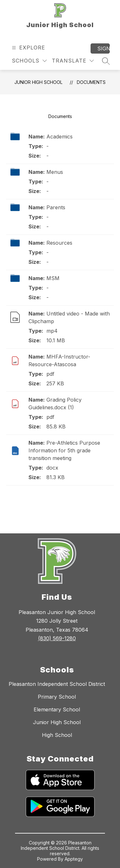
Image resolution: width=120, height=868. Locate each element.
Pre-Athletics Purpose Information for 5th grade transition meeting (64, 450)
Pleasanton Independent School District (57, 684)
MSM (53, 278)
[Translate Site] (73, 61)
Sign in (104, 48)
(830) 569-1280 (57, 638)
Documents (91, 82)
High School (57, 735)
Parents (56, 207)
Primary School (57, 697)
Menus (55, 172)
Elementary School (57, 709)
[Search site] (106, 61)
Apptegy (74, 859)
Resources (59, 243)
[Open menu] (28, 48)
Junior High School (38, 82)
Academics (60, 137)
